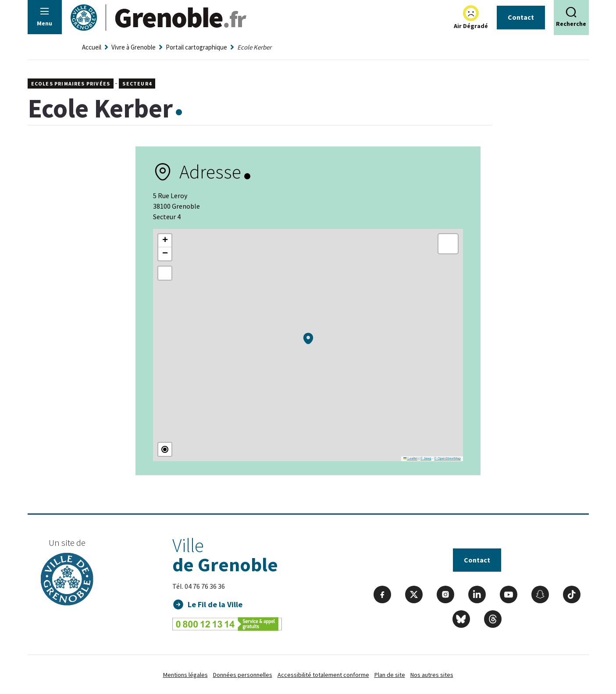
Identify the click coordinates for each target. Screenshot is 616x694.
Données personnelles (243, 675)
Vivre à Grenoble (134, 47)
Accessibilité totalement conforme (323, 675)
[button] (308, 338)
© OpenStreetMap (447, 458)
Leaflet (410, 458)
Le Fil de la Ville (215, 604)
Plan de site (390, 675)
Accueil (92, 47)
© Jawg (426, 458)
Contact (521, 17)
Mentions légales (185, 675)
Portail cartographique (196, 47)
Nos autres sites (432, 675)
